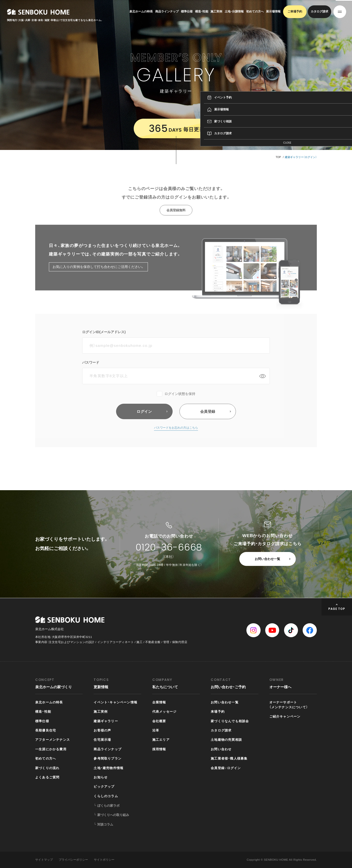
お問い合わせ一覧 (267, 559)
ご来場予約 (295, 11)
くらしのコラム (106, 796)
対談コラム (105, 824)
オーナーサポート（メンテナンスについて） (289, 705)
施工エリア (161, 740)
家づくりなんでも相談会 (230, 721)
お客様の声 (102, 730)
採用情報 (159, 749)
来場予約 (218, 712)
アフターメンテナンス (53, 740)
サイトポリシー (104, 860)
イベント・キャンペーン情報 (115, 702)
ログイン (234, 768)
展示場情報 (273, 11)
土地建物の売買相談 (226, 740)
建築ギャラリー (106, 721)
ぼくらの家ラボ (108, 806)
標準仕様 (187, 11)
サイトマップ (44, 860)
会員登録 (218, 768)
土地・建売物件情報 (109, 768)
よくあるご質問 (47, 777)
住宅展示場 (102, 740)
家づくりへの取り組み (113, 815)
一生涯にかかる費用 (51, 749)
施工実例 (216, 11)
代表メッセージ (164, 712)
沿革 (156, 730)
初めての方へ (255, 11)
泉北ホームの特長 (141, 11)
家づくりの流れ (47, 768)
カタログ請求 (319, 11)
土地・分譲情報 (234, 11)
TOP (278, 157)
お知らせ (101, 777)
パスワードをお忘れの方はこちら (176, 435)
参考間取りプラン (108, 758)
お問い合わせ (221, 749)
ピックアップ (104, 787)
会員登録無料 (176, 217)
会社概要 (159, 721)
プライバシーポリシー (73, 860)
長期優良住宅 (46, 730)
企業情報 (159, 702)
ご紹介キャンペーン (285, 716)
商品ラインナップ (167, 11)
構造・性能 (202, 11)
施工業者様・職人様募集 (229, 758)
